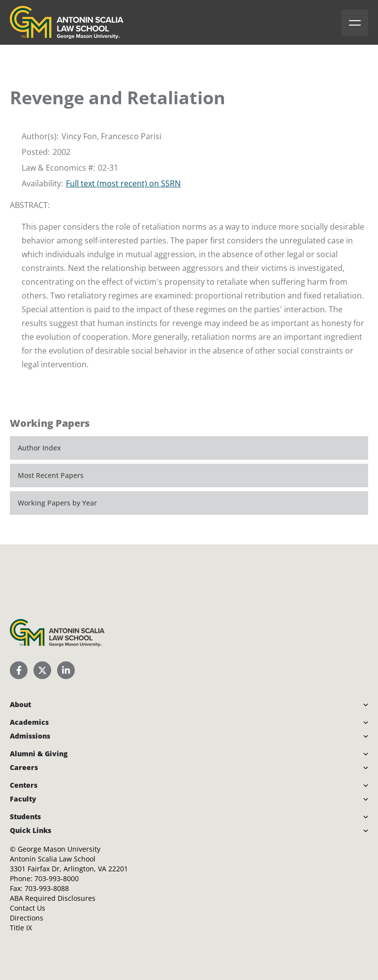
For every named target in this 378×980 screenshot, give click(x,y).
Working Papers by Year (57, 503)
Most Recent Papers (51, 475)
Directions (27, 918)
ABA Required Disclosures (53, 898)
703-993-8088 (47, 888)
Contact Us (28, 908)
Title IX (21, 928)
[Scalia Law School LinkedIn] (66, 670)
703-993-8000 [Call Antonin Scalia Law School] (57, 878)
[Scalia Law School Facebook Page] (19, 670)
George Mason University (59, 849)
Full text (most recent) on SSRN (123, 183)
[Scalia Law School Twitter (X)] (42, 670)
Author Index (39, 448)
